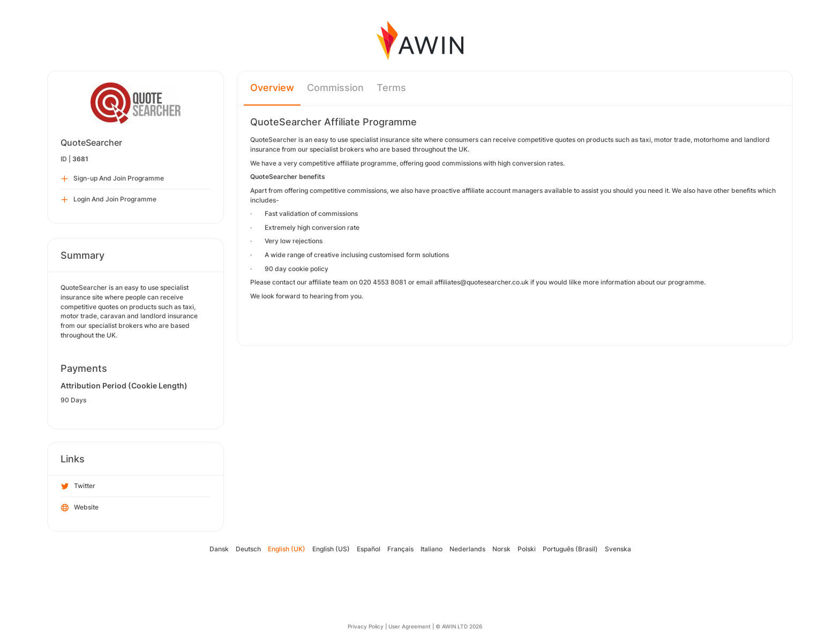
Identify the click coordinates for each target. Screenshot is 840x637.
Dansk (219, 549)
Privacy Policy (366, 626)
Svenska (618, 549)
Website (80, 508)
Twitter (78, 486)
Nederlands (467, 549)
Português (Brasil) (570, 549)
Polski (527, 549)
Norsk (501, 549)
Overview (272, 88)
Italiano (432, 549)
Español (369, 549)
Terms (391, 88)
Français (400, 549)
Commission (335, 88)
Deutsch (248, 549)
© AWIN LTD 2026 (459, 626)
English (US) (331, 549)
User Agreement (410, 626)
